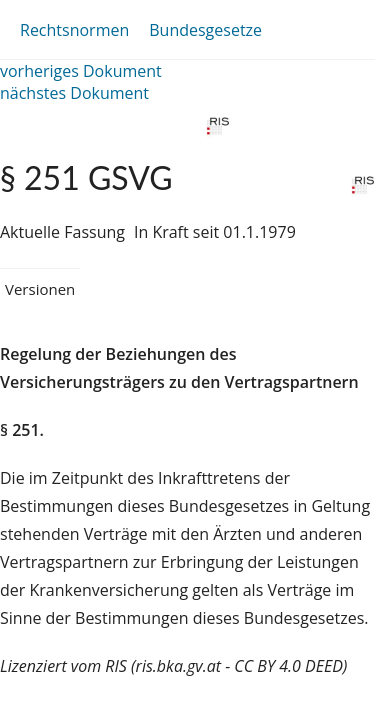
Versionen (40, 289)
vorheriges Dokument (81, 71)
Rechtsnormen (74, 30)
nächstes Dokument (74, 93)
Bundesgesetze (205, 30)
